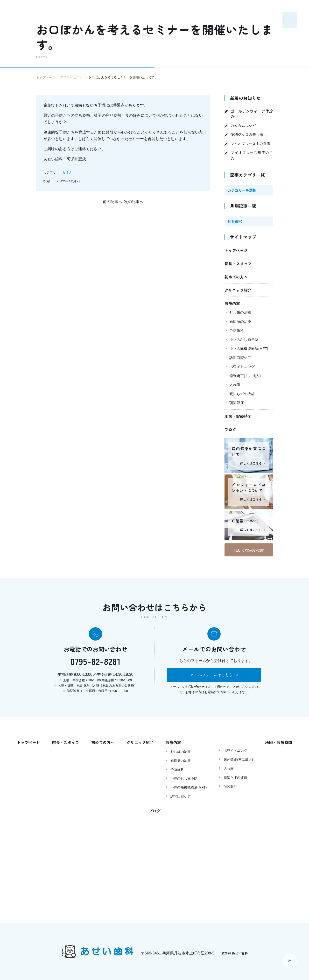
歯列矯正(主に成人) (245, 376)
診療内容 (232, 303)
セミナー (69, 172)
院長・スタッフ (238, 264)
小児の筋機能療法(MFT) (249, 348)
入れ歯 (235, 385)
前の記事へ (112, 202)
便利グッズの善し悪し (249, 134)
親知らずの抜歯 (242, 394)
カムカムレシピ (243, 125)
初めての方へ (236, 277)
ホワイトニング (242, 367)
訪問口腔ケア (240, 358)
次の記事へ (134, 202)
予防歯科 (237, 330)
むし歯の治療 (240, 312)
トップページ (236, 250)
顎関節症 (237, 403)
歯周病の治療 (240, 321)
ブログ (230, 429)
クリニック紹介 (238, 290)
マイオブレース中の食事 (250, 144)
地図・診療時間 (238, 416)
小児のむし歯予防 (244, 340)
